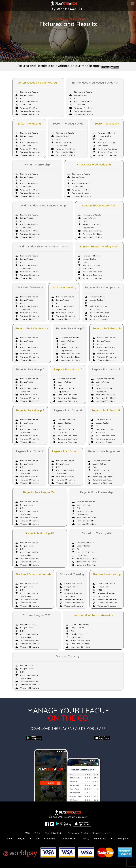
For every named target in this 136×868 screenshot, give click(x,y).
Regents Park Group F (30, 410)
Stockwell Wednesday (107, 574)
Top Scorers (23, 105)
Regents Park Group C (30, 369)
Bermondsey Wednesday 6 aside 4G (95, 83)
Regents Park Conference (32, 328)
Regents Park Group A (70, 328)
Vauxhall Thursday (68, 656)
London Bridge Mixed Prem (99, 205)
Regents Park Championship (103, 287)
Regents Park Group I (29, 451)
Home (9, 838)
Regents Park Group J (66, 451)
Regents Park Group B (107, 328)
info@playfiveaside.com (76, 817)
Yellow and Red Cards (27, 108)
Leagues (21, 838)
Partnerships (100, 838)
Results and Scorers (27, 101)
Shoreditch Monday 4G (40, 533)
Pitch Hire (35, 838)
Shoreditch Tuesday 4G (96, 533)
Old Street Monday (64, 287)
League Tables (24, 95)
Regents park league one (104, 451)
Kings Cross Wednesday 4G (94, 164)
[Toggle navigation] (132, 3)
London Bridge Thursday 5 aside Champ (43, 246)
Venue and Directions (27, 114)
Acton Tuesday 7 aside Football (38, 83)
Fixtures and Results (27, 92)
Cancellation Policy (54, 833)
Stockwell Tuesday (72, 574)
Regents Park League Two (40, 492)
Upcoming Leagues (102, 833)
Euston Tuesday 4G (107, 124)
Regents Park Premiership (96, 492)
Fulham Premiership (37, 164)
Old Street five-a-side (29, 287)
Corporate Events (69, 838)
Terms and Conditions (28, 111)
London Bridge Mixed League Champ (43, 205)
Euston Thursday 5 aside (68, 124)
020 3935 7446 (67, 9)
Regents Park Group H (106, 410)
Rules (37, 833)
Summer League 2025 (37, 615)
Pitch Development (120, 838)
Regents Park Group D (68, 369)
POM (20, 98)
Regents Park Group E (106, 369)
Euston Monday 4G (29, 124)
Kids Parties (50, 838)
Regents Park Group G (68, 410)
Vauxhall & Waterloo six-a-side (93, 615)
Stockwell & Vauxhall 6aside (33, 574)
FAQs (27, 833)
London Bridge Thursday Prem (99, 246)
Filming (86, 838)
